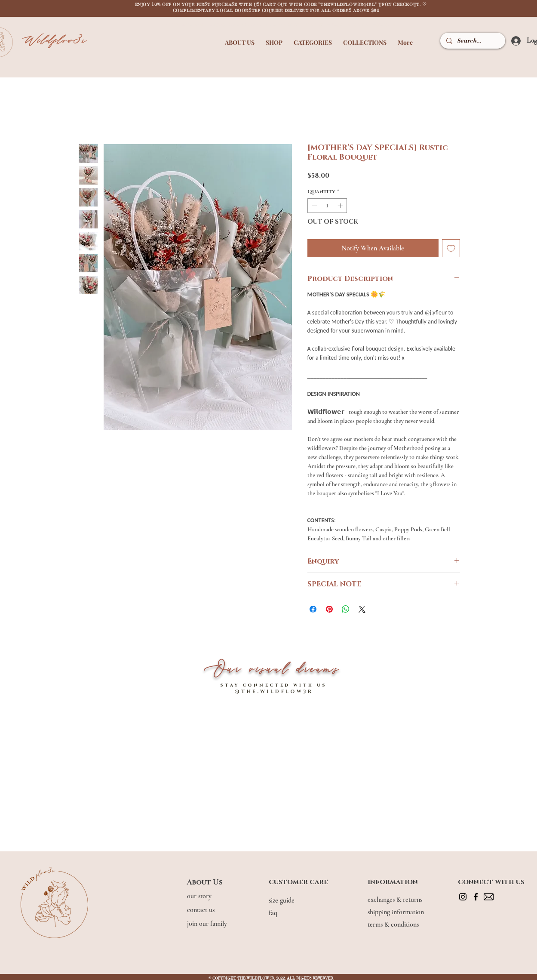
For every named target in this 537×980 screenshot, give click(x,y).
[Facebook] (476, 897)
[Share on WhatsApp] (346, 609)
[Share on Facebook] (313, 609)
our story (200, 896)
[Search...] (472, 41)
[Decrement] (313, 206)
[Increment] (341, 206)
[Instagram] (463, 897)
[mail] (489, 897)
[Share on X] (362, 609)
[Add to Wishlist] (451, 248)
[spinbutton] (327, 206)
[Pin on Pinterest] (329, 609)
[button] (240, 39)
